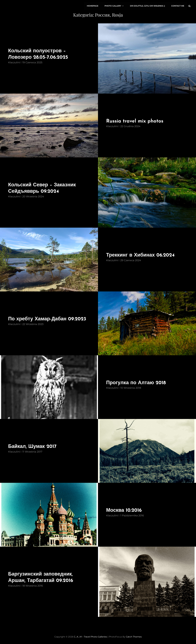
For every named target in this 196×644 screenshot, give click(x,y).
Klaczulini (14, 62)
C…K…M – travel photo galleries (90, 636)
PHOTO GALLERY (115, 6)
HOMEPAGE (94, 6)
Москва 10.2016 (124, 510)
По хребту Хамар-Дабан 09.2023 (48, 319)
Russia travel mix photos (136, 121)
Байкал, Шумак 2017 (33, 446)
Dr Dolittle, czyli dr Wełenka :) (148, 6)
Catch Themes (134, 636)
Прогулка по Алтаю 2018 (137, 383)
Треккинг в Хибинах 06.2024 (141, 255)
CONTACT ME (178, 6)
